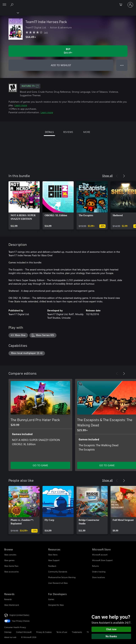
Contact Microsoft (24, 632)
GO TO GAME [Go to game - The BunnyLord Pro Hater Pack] (40, 465)
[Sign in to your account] (130, 5)
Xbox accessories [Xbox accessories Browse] (12, 572)
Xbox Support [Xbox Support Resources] (54, 560)
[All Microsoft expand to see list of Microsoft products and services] (4, 5)
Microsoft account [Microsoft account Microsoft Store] (100, 555)
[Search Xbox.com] (12, 5)
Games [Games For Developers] (51, 599)
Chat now (111, 629)
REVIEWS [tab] (68, 132)
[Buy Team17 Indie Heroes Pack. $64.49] (68, 51)
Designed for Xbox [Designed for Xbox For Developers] (56, 605)
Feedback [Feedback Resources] (52, 566)
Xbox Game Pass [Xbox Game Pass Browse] (11, 566)
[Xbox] (9, 13)
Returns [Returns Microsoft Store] (95, 566)
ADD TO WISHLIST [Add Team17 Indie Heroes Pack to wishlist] (61, 65)
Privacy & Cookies (44, 632)
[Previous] (117, 176)
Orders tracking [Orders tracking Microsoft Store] (99, 572)
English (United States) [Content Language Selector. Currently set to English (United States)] (19, 615)
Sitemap (8, 632)
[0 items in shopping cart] (122, 5)
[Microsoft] (68, 3)
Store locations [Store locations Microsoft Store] (99, 577)
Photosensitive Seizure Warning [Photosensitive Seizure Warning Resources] (62, 577)
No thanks (111, 636)
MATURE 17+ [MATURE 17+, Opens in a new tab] (30, 86)
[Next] (124, 176)
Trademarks (77, 632)
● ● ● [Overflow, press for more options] (122, 65)
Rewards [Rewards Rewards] (8, 599)
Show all (107, 176)
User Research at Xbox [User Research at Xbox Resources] (58, 583)
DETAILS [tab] (49, 132)
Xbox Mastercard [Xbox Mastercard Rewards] (12, 605)
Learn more (21, 105)
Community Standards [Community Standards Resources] (58, 572)
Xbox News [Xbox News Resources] (53, 555)
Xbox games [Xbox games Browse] (9, 560)
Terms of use (62, 632)
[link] (24, 205)
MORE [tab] (87, 132)
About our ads (10, 637)
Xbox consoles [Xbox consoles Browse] (10, 555)
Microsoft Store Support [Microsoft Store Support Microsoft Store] (102, 560)
